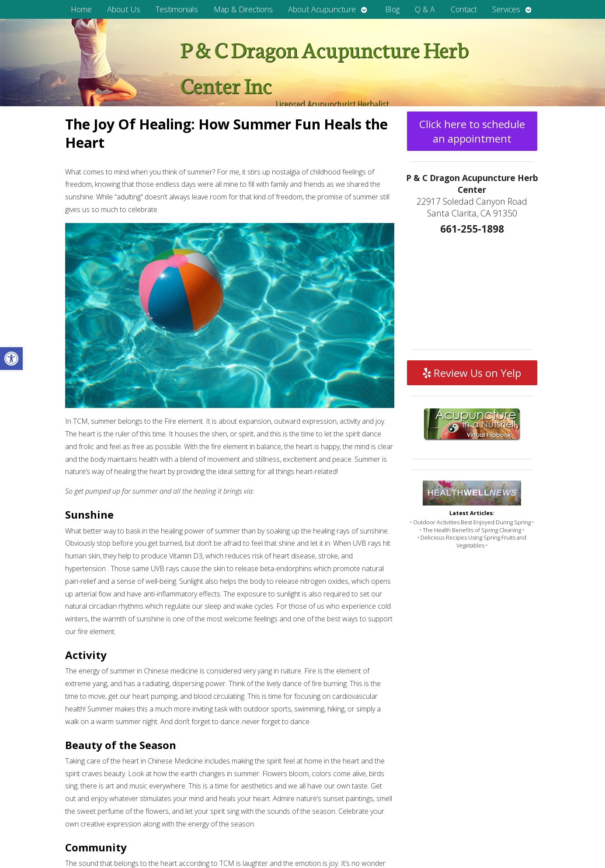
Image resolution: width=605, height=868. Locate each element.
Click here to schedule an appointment (472, 131)
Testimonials (177, 9)
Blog (392, 9)
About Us (124, 9)
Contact (464, 9)
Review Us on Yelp (472, 373)
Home (81, 9)
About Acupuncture (322, 9)
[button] (11, 359)
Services (506, 9)
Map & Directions (243, 9)
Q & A (425, 9)
